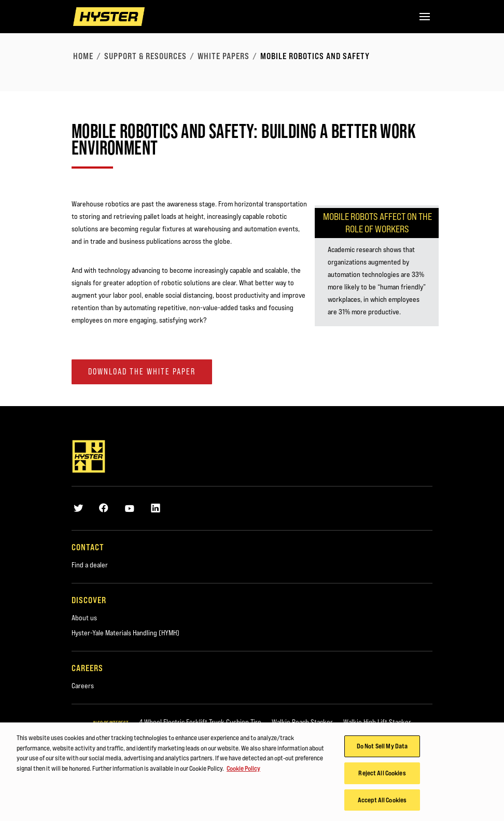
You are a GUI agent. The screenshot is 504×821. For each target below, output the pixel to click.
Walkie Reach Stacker (302, 722)
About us (84, 618)
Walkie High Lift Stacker (377, 722)
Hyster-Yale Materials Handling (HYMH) (125, 633)
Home (83, 56)
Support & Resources (145, 56)
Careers (83, 686)
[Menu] (425, 17)
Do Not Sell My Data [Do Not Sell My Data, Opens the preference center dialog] (382, 749)
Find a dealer (90, 565)
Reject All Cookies (382, 776)
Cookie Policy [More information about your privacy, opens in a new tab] (243, 771)
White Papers (223, 56)
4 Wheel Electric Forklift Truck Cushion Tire (200, 722)
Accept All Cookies (382, 803)
